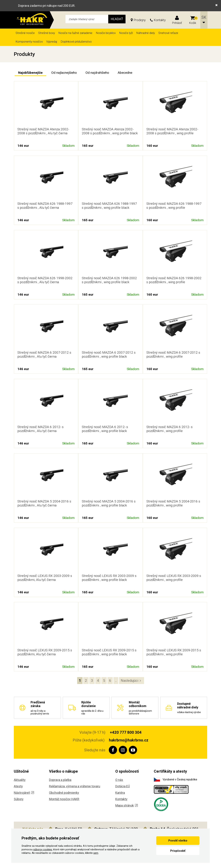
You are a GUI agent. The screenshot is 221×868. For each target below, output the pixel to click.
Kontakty (160, 20)
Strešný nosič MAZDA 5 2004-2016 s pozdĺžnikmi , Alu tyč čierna (44, 503)
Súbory (19, 799)
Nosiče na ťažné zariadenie (75, 33)
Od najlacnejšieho (64, 73)
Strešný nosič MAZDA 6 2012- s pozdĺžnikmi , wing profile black (105, 429)
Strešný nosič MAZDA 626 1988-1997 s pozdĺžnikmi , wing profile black (109, 206)
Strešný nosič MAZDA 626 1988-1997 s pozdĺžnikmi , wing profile (174, 206)
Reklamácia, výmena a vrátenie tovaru (75, 786)
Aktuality (20, 780)
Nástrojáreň (24, 793)
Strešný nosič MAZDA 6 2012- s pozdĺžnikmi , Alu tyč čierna (40, 429)
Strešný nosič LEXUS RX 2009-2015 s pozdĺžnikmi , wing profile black (109, 652)
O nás (119, 780)
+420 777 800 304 (126, 732)
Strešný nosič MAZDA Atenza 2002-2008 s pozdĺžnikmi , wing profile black (110, 131)
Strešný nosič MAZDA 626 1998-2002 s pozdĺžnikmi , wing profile (174, 280)
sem (96, 853)
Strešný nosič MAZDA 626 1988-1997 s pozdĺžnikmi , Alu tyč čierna (45, 206)
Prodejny (140, 20)
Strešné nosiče (25, 33)
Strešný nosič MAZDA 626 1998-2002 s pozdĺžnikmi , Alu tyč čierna (45, 280)
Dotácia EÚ (123, 786)
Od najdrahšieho (97, 73)
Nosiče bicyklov (106, 33)
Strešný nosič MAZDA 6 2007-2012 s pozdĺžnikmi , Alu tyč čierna (44, 354)
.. (116, 681)
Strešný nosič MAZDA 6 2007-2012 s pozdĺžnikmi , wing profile (173, 354)
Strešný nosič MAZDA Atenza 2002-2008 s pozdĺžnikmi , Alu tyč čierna (43, 131)
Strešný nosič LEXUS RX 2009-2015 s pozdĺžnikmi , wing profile (174, 652)
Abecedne (125, 73)
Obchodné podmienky (64, 793)
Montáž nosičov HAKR (64, 799)
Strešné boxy (47, 33)
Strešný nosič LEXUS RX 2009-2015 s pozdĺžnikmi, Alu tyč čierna (45, 652)
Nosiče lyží (126, 33)
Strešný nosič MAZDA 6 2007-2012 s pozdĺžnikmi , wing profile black (109, 354)
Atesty (18, 786)
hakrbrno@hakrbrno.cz (129, 740)
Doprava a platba (60, 780)
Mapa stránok (127, 805)
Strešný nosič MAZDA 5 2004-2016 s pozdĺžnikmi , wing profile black (109, 503)
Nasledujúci (129, 681)
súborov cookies (43, 850)
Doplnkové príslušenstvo (76, 42)
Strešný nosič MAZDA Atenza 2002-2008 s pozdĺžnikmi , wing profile (172, 131)
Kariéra (120, 793)
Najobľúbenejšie (30, 73)
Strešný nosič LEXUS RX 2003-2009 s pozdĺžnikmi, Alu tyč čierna (45, 578)
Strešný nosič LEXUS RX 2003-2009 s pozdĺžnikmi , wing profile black (109, 578)
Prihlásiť (177, 23)
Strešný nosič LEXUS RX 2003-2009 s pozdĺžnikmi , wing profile (174, 578)
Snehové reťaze (168, 33)
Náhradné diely (146, 33)
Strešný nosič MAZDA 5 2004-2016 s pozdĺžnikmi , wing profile (173, 503)
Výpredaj (52, 42)
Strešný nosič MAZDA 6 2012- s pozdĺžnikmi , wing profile (169, 429)
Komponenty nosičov (29, 42)
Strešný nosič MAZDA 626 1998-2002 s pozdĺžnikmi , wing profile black (109, 280)
